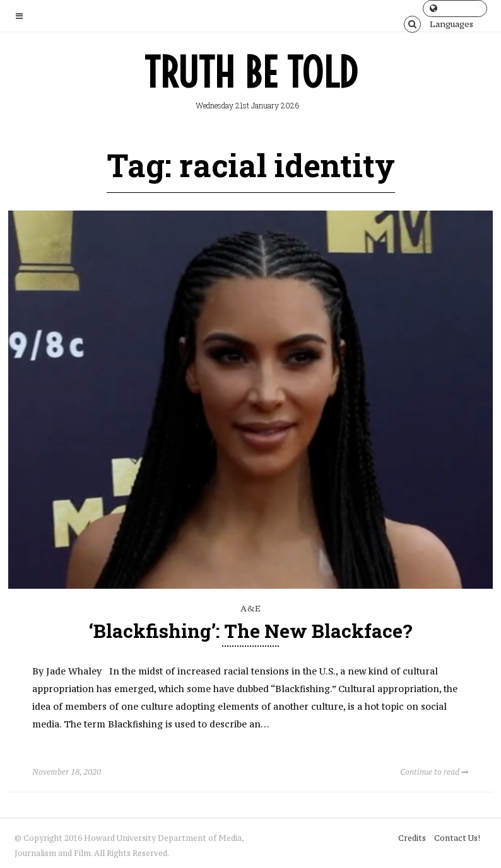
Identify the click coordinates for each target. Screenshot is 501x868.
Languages (451, 10)
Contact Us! (457, 838)
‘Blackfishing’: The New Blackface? (251, 631)
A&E (250, 608)
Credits (412, 838)
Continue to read (434, 772)
